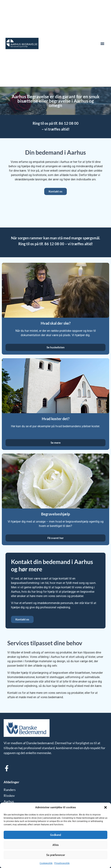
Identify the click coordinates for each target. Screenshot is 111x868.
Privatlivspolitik (62, 863)
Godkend (55, 835)
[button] (105, 807)
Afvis (56, 845)
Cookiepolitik (46, 863)
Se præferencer (56, 855)
